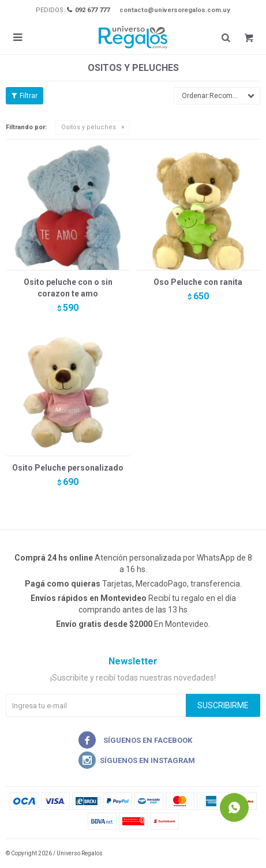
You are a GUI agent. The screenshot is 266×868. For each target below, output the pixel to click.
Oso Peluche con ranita (198, 282)
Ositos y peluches (89, 127)
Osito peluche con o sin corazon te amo (68, 288)
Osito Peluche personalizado (68, 468)
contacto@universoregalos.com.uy (175, 10)
